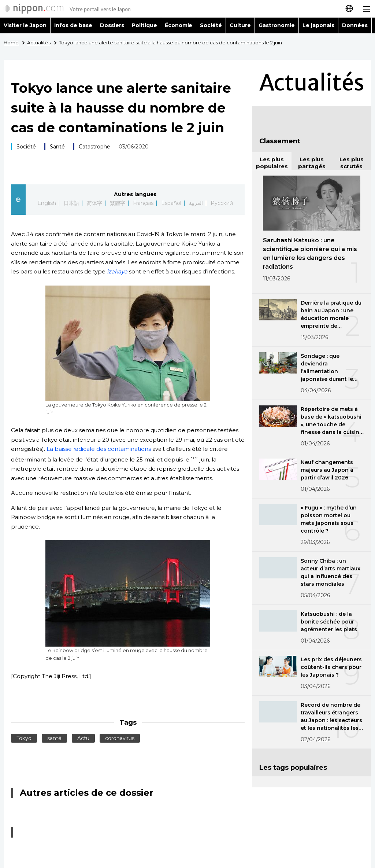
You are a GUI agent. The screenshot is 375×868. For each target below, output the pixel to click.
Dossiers (112, 25)
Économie (179, 25)
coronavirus (120, 738)
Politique (144, 25)
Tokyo (24, 738)
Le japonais (318, 25)
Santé (57, 147)
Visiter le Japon (25, 25)
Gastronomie (277, 25)
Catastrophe (94, 147)
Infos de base (73, 25)
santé (54, 738)
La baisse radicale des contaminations (99, 449)
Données (355, 25)
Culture (240, 25)
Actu (83, 738)
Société (211, 25)
